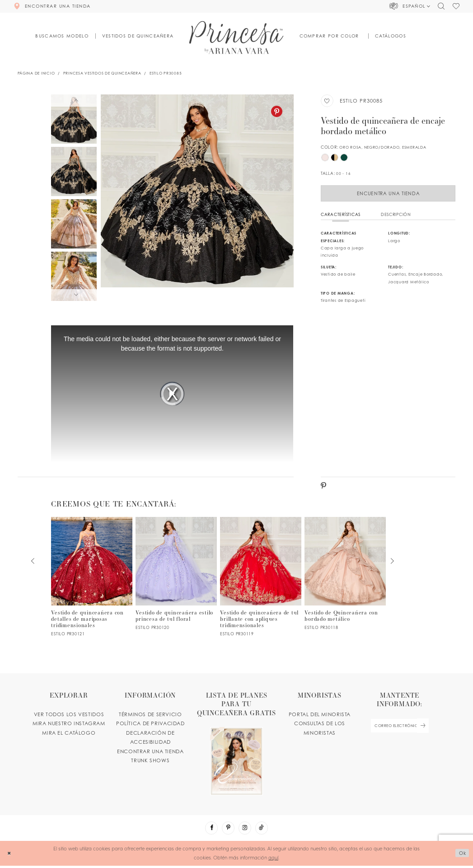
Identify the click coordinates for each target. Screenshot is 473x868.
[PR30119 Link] (261, 578)
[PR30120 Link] (176, 575)
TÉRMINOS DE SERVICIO (150, 716)
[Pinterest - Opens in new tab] (277, 111)
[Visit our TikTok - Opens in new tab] (263, 830)
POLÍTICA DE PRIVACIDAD (150, 725)
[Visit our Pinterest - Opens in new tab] (227, 830)
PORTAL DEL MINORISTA (320, 716)
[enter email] (400, 728)
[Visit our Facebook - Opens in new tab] (210, 830)
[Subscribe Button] (425, 728)
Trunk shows (150, 762)
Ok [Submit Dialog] (462, 855)
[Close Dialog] (10, 856)
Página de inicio (36, 73)
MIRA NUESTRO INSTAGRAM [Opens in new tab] (69, 725)
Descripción (396, 216)
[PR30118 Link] (345, 575)
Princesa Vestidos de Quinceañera (102, 73)
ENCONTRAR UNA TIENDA (150, 753)
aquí (273, 860)
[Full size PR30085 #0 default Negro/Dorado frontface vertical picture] (197, 198)
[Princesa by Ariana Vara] (236, 37)
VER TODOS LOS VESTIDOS (69, 716)
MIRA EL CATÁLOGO (69, 734)
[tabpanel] (197, 198)
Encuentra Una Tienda (389, 194)
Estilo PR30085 (166, 73)
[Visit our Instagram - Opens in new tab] (246, 830)
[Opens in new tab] (236, 744)
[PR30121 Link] (92, 578)
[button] (410, 6)
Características (341, 216)
